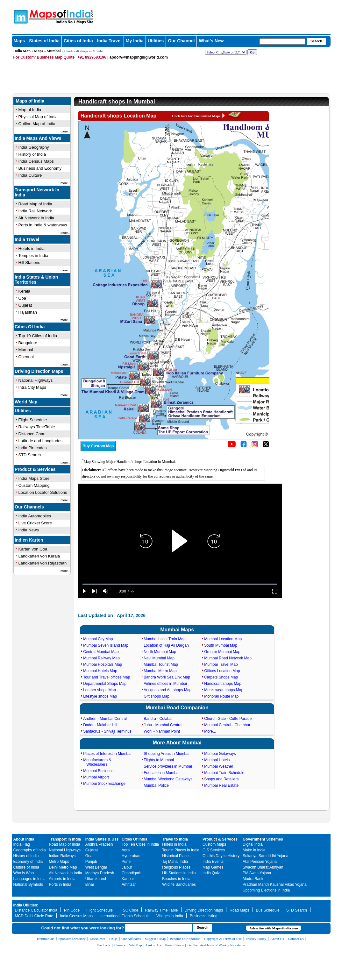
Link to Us (154, 945)
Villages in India (170, 916)
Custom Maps (214, 844)
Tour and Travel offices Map (107, 677)
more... (65, 131)
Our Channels (29, 507)
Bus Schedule (268, 910)
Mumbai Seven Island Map (106, 645)
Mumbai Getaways (220, 754)
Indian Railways (62, 856)
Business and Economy (40, 168)
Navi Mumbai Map (159, 658)
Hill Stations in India (179, 873)
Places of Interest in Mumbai (107, 754)
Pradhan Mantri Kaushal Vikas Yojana (275, 884)
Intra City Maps (32, 387)
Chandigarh (132, 873)
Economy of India (28, 862)
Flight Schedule (33, 420)
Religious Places (176, 867)
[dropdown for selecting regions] (226, 52)
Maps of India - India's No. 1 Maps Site (43, 14)
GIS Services (214, 850)
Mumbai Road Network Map (228, 658)
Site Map (135, 945)
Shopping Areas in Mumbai (166, 754)
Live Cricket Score (35, 523)
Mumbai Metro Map (160, 671)
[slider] (180, 584)
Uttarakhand (96, 879)
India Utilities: (26, 905)
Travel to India (175, 839)
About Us (277, 939)
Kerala (25, 291)
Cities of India (78, 41)
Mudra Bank (253, 879)
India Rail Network (35, 211)
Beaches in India (176, 879)
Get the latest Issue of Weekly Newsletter (217, 945)
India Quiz (211, 873)
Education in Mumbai (161, 773)
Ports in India (60, 884)
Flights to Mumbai (159, 760)
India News (29, 530)
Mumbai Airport (96, 777)
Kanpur (128, 879)
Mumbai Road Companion (177, 708)
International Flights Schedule (125, 916)
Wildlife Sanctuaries (179, 884)
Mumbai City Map (98, 639)
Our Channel (181, 41)
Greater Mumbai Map (222, 652)
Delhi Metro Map (63, 867)
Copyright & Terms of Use (223, 939)
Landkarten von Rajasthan (43, 563)
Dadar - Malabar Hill (100, 725)
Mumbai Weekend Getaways (168, 779)
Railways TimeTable (37, 427)
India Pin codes (33, 448)
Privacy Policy (256, 939)
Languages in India (29, 879)
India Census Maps (76, 916)
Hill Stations (29, 263)
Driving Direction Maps (39, 371)
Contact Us (296, 939)
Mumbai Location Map (223, 639)
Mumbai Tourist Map (161, 664)
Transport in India (65, 839)
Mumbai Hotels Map (100, 671)
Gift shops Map (157, 696)
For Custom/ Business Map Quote (44, 57)
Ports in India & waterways (43, 225)
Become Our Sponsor (185, 939)
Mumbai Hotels (217, 760)
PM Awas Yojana (257, 873)
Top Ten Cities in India (140, 844)
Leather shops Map (100, 690)
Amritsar (129, 884)
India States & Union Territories (36, 280)
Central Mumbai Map (101, 652)
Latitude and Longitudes (41, 441)
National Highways (36, 380)
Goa (22, 298)
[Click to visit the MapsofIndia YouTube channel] (232, 446)
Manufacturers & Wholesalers (97, 762)
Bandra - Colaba (157, 719)
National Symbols (28, 884)
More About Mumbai (177, 743)
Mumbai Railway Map (101, 658)
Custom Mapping (34, 485)
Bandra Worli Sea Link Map (167, 677)
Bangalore (28, 343)
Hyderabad (131, 856)
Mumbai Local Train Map (164, 639)
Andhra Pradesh (99, 844)
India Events (213, 862)
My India (135, 41)
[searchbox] (282, 41)
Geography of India (30, 850)
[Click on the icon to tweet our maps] (266, 446)
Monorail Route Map (221, 696)
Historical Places (176, 856)
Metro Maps (59, 862)
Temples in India (33, 256)
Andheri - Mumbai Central (105, 719)
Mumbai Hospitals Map (103, 664)
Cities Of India (30, 327)
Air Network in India (36, 218)
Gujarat (25, 305)
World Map (26, 402)
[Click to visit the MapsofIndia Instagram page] (255, 446)
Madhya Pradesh (100, 873)
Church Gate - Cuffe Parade (228, 719)
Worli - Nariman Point (162, 731)
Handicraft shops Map (223, 684)
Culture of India (26, 867)
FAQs (113, 939)
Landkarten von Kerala (39, 556)
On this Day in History (221, 856)
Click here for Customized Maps (196, 116)
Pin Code (72, 910)
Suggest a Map (155, 939)
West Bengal (96, 867)
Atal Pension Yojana (260, 862)
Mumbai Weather (219, 766)
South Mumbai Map (221, 645)
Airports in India (62, 879)
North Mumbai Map (160, 652)
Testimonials (45, 939)
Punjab (91, 862)
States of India (44, 41)
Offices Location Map (222, 671)
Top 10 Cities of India (38, 336)
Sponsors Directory (72, 939)
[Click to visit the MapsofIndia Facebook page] (244, 446)
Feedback (103, 945)
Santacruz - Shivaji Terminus (107, 731)
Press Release (175, 945)
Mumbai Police (156, 785)
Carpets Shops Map (221, 677)
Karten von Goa (33, 549)
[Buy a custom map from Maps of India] (98, 450)
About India (24, 839)
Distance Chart (32, 434)
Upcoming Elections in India (266, 890)
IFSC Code (129, 910)
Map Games (213, 867)
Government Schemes (263, 839)
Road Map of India (35, 204)
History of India (26, 856)
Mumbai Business (98, 771)
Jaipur (127, 867)
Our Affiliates (131, 939)
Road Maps (239, 910)
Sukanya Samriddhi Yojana (265, 856)
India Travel (109, 41)
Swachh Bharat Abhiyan (263, 867)
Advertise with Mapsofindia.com (274, 928)
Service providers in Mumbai (168, 766)
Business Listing (204, 916)
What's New (211, 41)
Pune (126, 862)
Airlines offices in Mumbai (165, 684)
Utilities (156, 41)
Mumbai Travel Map (221, 664)
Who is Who (24, 873)
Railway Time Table (161, 910)
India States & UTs (102, 839)
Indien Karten (29, 540)
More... (210, 731)
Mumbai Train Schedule (224, 773)
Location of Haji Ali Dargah (166, 645)
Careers (120, 945)
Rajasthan (28, 312)
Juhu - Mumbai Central (163, 725)
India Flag (22, 844)
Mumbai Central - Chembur (227, 725)
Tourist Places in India (181, 850)
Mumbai (54, 51)
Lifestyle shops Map (100, 696)
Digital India (253, 844)
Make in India (254, 850)
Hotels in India (32, 249)
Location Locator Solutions (43, 492)
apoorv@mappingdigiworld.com (139, 57)
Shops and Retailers (221, 779)
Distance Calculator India (36, 910)
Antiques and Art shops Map (167, 690)
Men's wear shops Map (224, 690)
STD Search (30, 455)
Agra (126, 850)
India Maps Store (34, 478)
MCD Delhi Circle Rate (34, 916)
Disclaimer (97, 939)
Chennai (26, 357)
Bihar (90, 884)
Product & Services (35, 469)
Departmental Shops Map (105, 684)
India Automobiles (35, 516)
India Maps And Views (38, 138)
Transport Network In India (37, 192)
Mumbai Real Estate (221, 785)
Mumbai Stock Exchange (104, 784)
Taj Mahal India (175, 862)
